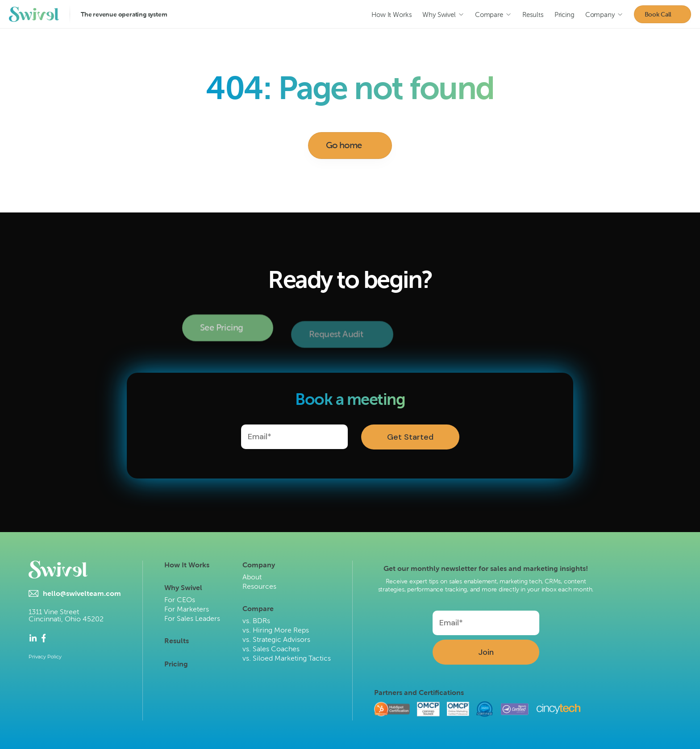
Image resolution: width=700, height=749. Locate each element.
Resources (259, 586)
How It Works (187, 565)
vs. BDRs (256, 621)
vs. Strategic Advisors (276, 639)
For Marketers (187, 609)
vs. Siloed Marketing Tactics (287, 658)
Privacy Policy (45, 657)
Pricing (176, 664)
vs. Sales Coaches (271, 649)
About (252, 577)
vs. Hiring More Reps (276, 630)
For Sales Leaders (192, 618)
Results (177, 641)
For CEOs (180, 600)
